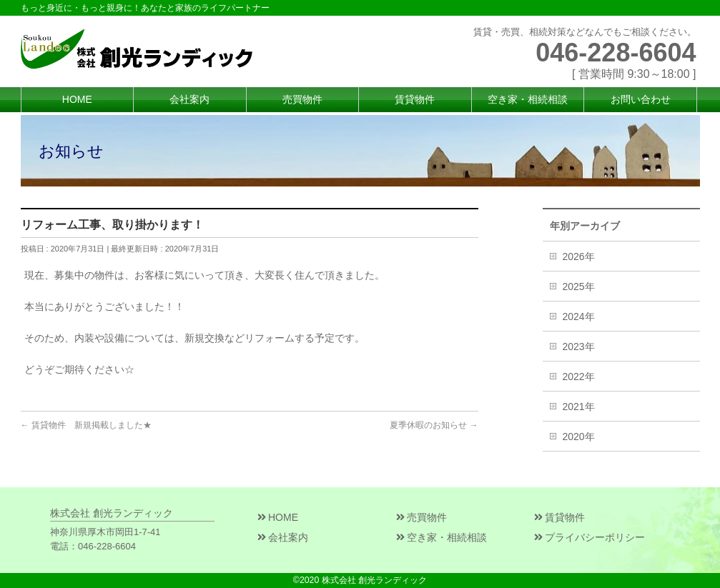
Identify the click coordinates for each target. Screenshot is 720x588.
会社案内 (283, 537)
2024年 (579, 317)
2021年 (579, 407)
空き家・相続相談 (442, 537)
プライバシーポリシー (590, 537)
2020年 (579, 437)
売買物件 (421, 517)
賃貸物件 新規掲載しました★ (86, 425)
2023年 (579, 347)
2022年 (579, 377)
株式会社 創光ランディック (374, 580)
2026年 (579, 256)
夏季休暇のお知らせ (434, 425)
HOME (278, 517)
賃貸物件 (559, 517)
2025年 (579, 286)
